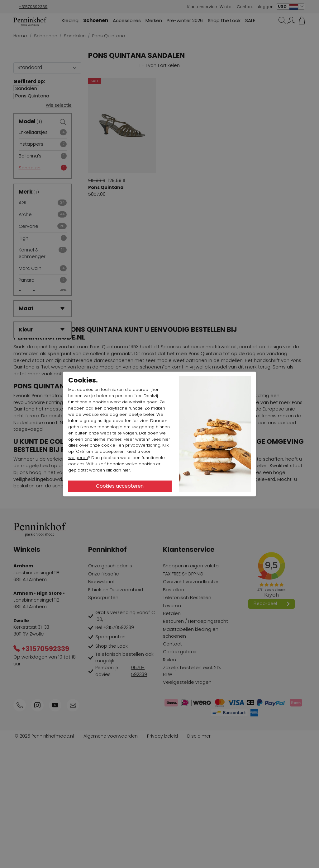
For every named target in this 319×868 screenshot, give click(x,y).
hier (166, 439)
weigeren (78, 458)
